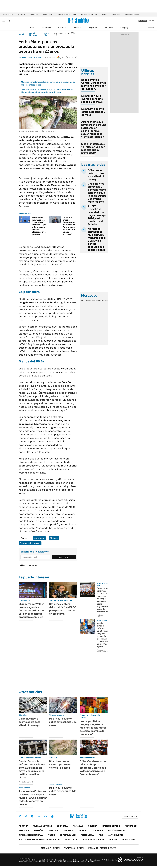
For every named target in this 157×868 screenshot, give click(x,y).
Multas (113, 840)
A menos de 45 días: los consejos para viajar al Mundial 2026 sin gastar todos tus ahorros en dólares (33, 798)
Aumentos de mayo (132, 15)
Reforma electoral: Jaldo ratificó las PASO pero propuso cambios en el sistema (63, 609)
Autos (51, 835)
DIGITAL (51, 848)
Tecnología (87, 835)
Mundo (83, 831)
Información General (31, 835)
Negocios (93, 27)
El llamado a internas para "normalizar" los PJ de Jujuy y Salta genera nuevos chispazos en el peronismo (39, 226)
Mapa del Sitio (116, 835)
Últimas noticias (43, 826)
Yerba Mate (47, 34)
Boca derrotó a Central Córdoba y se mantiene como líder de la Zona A (94, 84)
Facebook (26, 816)
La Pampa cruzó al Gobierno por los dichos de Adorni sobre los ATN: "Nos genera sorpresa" (69, 226)
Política (78, 27)
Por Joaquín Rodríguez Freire (102, 651)
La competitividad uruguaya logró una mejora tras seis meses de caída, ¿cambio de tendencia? (93, 728)
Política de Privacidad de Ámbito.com (39, 840)
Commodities (100, 300)
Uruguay (124, 27)
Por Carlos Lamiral (26, 782)
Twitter (20, 816)
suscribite (143, 21)
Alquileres (34, 15)
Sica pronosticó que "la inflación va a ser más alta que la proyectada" (93, 148)
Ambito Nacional (33, 34)
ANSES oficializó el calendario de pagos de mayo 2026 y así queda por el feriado (97, 215)
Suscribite (64, 557)
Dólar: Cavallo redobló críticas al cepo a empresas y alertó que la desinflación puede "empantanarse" (93, 768)
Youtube (46, 816)
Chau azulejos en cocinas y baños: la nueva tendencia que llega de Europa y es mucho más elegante (97, 193)
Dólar (31, 27)
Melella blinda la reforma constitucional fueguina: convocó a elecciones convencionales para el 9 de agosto (104, 635)
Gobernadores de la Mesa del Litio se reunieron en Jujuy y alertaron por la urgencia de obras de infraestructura (104, 600)
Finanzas (62, 27)
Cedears (109, 300)
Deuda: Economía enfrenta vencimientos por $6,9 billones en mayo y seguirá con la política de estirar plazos (32, 769)
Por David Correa (100, 616)
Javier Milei (116, 15)
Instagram (32, 816)
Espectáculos (68, 835)
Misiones (54, 538)
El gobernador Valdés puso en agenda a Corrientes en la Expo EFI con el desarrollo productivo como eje (31, 610)
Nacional (69, 831)
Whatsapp (52, 816)
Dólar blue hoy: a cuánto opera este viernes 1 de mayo (60, 764)
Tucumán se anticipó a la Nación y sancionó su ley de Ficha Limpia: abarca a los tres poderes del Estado (47, 91)
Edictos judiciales (94, 840)
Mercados (131, 826)
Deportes (97, 831)
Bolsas (92, 300)
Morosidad (22, 15)
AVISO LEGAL (72, 840)
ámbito (22, 34)
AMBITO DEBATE (102, 848)
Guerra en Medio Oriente (67, 15)
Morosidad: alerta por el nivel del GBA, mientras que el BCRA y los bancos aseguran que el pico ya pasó (97, 239)
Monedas (85, 300)
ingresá (151, 21)
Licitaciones (129, 840)
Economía (46, 27)
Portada (23, 826)
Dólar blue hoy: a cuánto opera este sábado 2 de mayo (92, 99)
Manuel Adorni (48, 15)
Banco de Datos (111, 826)
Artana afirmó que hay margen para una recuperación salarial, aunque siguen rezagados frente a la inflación (94, 129)
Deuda (105, 15)
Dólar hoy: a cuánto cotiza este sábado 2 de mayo (93, 112)
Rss (101, 835)
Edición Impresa (117, 831)
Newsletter (151, 27)
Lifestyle (53, 831)
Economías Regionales (30, 543)
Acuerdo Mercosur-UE (89, 15)
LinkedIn (39, 816)
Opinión (109, 27)
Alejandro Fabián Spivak (32, 57)
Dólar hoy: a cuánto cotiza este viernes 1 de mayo (63, 791)
